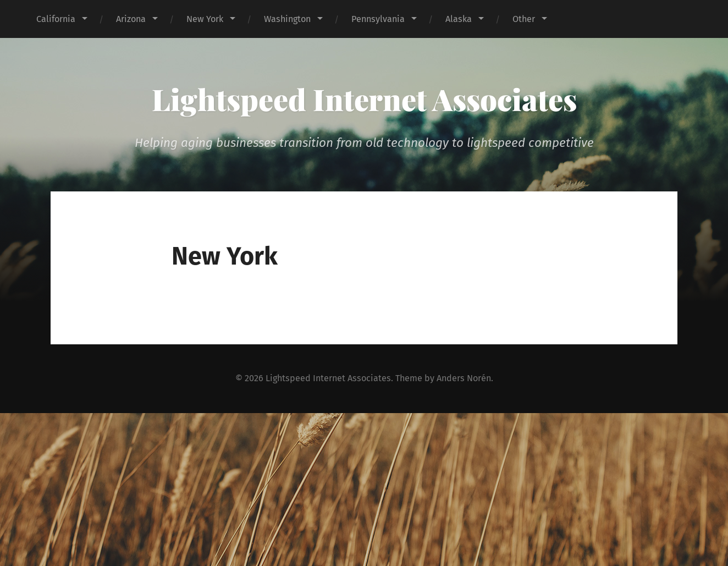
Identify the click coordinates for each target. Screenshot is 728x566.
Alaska (459, 19)
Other (524, 19)
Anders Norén (464, 378)
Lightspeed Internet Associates (364, 99)
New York (205, 19)
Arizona (131, 19)
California (56, 19)
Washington (287, 19)
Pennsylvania (378, 19)
